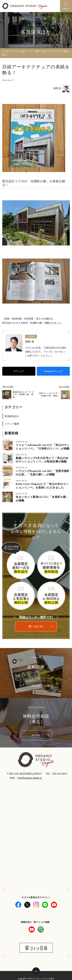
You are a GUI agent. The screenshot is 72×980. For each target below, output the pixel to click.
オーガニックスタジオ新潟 (14, 51)
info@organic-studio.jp (30, 778)
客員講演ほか (12, 416)
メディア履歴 (12, 424)
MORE (36, 686)
